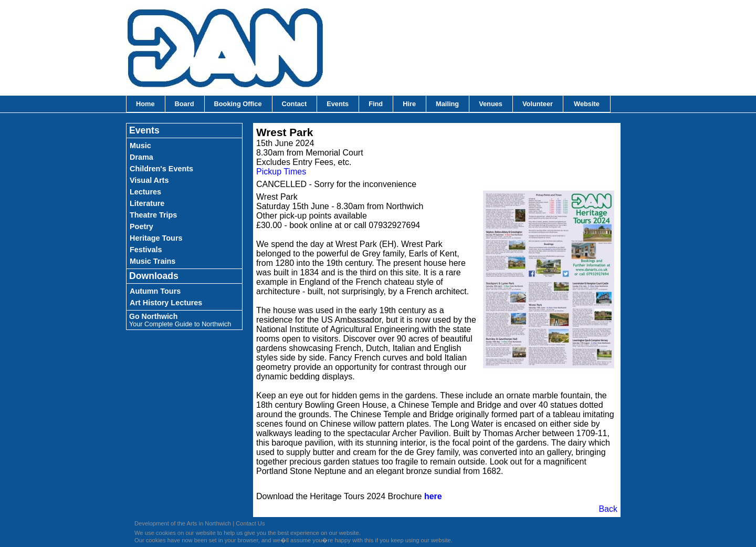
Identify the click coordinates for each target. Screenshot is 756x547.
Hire (409, 104)
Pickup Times (281, 172)
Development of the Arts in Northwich (183, 523)
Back (608, 509)
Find (376, 104)
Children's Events (161, 169)
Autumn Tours (155, 291)
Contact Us (250, 523)
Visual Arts (149, 180)
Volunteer (538, 104)
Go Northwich (180, 320)
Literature (147, 203)
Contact (295, 104)
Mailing (447, 104)
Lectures (145, 192)
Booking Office (238, 104)
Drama (141, 157)
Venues (491, 104)
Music (140, 146)
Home (145, 104)
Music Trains (153, 261)
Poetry (141, 226)
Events (338, 104)
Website (587, 104)
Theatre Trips (153, 215)
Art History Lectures (166, 303)
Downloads (154, 276)
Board (185, 104)
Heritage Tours (156, 238)
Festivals (146, 250)
